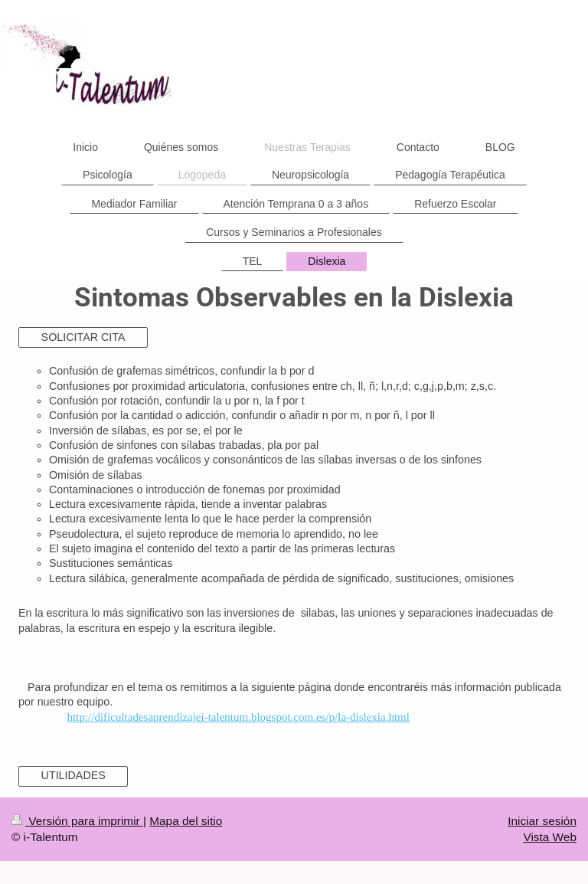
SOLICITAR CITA (83, 337)
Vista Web (550, 837)
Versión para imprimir (77, 821)
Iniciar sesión (542, 821)
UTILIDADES (73, 775)
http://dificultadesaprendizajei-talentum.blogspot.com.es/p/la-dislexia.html (238, 717)
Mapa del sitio (186, 821)
